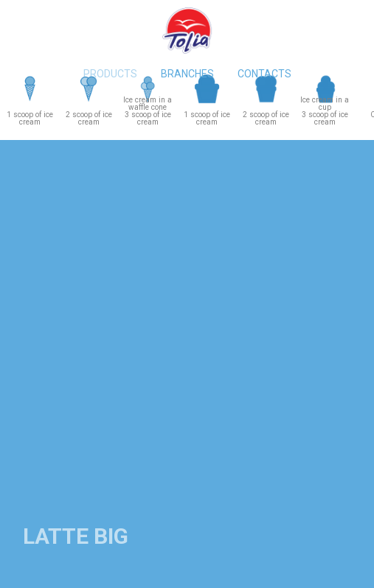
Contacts (264, 74)
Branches (187, 74)
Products (110, 74)
